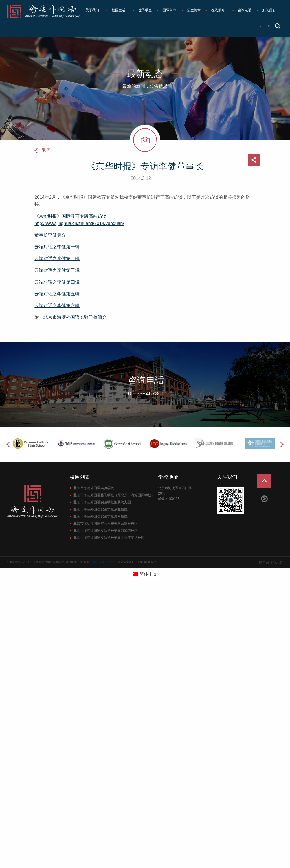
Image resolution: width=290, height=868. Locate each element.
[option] (30, 443)
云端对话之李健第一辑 (57, 247)
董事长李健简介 (50, 235)
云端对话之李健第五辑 (57, 294)
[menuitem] (93, 10)
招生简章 (194, 10)
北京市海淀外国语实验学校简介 (75, 317)
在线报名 (218, 10)
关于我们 (92, 10)
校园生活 (118, 10)
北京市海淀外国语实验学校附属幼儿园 (102, 502)
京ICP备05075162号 (104, 562)
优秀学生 (145, 10)
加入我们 (269, 10)
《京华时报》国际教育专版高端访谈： (73, 216)
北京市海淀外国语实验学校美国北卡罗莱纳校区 (109, 538)
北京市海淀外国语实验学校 (94, 488)
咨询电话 (245, 10)
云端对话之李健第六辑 (57, 306)
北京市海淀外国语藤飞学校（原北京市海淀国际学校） (114, 495)
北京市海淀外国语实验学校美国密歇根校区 (106, 524)
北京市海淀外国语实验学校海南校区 (100, 516)
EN (268, 26)
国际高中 (169, 10)
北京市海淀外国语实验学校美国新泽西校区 (106, 531)
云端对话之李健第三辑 (57, 270)
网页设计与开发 (271, 562)
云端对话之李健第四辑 (57, 282)
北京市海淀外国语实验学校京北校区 (100, 509)
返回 (46, 150)
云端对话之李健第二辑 (57, 258)
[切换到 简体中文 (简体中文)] (145, 574)
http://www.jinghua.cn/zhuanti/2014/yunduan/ (79, 223)
